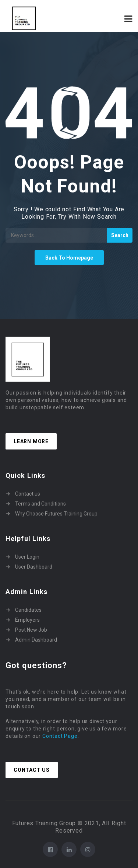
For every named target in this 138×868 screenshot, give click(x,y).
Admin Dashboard (36, 640)
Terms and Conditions (40, 504)
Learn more (31, 441)
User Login (27, 557)
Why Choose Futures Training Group (56, 514)
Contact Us (32, 770)
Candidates (28, 610)
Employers (27, 620)
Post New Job (31, 630)
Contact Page (60, 736)
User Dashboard (34, 567)
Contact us (28, 494)
